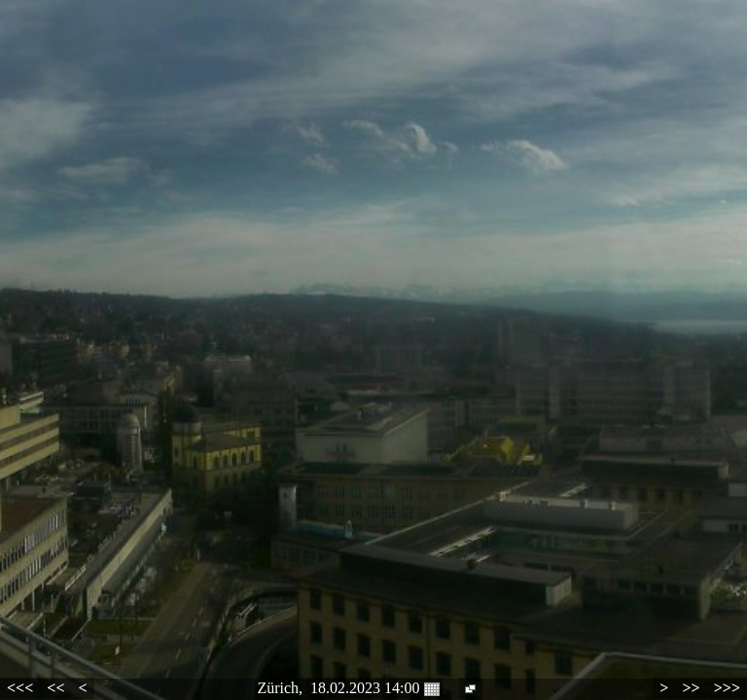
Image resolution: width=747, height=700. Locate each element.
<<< (20, 688)
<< (55, 688)
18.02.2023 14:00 (374, 688)
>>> (727, 688)
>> (691, 688)
